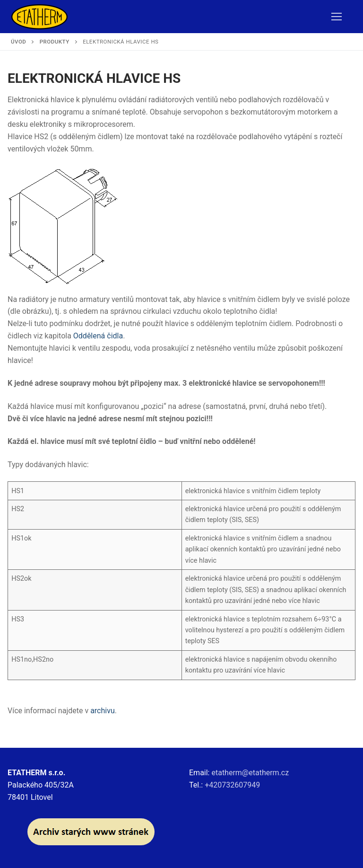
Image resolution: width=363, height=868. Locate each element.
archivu (103, 711)
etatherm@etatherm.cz (250, 773)
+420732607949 (232, 785)
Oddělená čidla (98, 336)
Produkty (55, 42)
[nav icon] (337, 17)
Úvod (18, 42)
